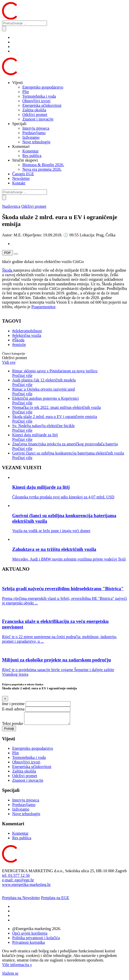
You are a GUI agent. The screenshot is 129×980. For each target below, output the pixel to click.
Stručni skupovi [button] (25, 160)
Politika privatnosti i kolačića (36, 940)
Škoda (8, 270)
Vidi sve (9, 362)
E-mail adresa (13, 709)
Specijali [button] (19, 124)
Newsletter (21, 178)
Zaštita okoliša (34, 110)
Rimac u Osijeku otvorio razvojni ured (70, 392)
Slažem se (10, 976)
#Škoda (18, 340)
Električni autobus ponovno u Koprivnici (70, 401)
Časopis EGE (23, 174)
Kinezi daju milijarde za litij (70, 437)
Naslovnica (11, 206)
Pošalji (9, 731)
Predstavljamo (34, 133)
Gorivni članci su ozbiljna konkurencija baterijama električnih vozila (70, 456)
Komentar (30, 151)
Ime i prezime (13, 704)
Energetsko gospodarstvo (43, 87)
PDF (7, 253)
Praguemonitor (43, 307)
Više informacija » (17, 967)
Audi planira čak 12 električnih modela (70, 382)
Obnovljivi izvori (36, 101)
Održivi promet (35, 115)
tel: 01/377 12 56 (16, 878)
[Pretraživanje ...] (25, 23)
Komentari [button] (21, 146)
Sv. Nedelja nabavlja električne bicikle (70, 428)
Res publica (32, 156)
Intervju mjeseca (36, 128)
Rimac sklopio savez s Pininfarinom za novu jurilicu (70, 373)
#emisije (19, 345)
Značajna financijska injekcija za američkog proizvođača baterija (70, 446)
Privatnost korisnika (28, 945)
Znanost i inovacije (38, 119)
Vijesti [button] (18, 83)
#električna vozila (27, 335)
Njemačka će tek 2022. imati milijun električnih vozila (70, 410)
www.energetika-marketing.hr (26, 887)
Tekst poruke (13, 726)
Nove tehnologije (36, 142)
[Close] (5, 699)
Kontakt (19, 183)
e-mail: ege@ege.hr (18, 882)
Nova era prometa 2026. (42, 169)
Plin (26, 92)
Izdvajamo (31, 137)
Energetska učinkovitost (42, 105)
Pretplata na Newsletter (21, 900)
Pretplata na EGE (55, 900)
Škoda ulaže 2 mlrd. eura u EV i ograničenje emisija (70, 419)
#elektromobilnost (27, 331)
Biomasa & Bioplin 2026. (43, 165)
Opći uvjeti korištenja (30, 935)
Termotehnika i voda (39, 96)
